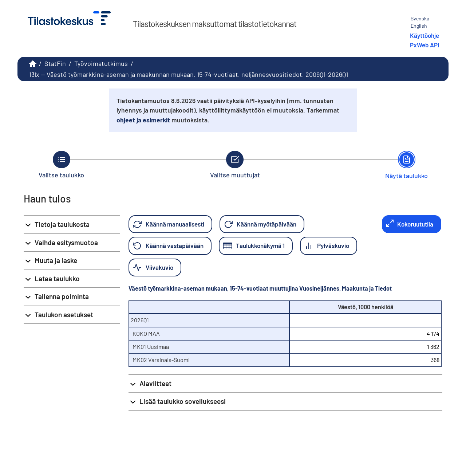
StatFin (55, 63)
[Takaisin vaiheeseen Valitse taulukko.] (61, 165)
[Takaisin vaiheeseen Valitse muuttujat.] (235, 165)
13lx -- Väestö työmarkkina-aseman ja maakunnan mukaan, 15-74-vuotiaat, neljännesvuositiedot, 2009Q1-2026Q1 (189, 74)
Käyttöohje (424, 35)
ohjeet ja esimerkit (143, 120)
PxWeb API (424, 45)
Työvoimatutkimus (101, 63)
